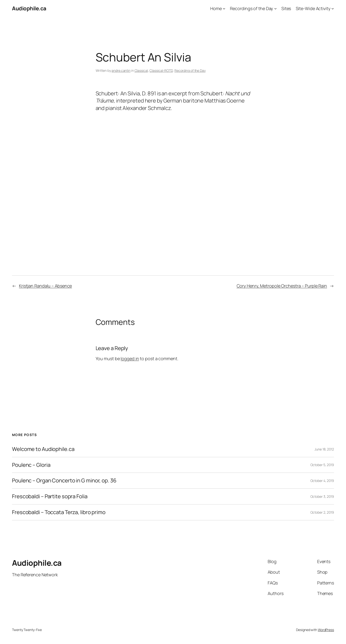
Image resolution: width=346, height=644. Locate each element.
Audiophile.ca (29, 8)
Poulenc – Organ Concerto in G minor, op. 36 (64, 481)
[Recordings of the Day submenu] (275, 9)
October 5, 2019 (322, 465)
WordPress (326, 630)
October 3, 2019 (322, 496)
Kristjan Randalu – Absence (45, 286)
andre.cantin (121, 70)
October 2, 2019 (322, 512)
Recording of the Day (190, 70)
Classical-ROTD (161, 70)
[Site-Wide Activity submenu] (333, 9)
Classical (141, 70)
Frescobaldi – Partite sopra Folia (50, 496)
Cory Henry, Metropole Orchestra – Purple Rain (282, 286)
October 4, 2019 (322, 481)
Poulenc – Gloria (31, 465)
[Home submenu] (224, 9)
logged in (130, 358)
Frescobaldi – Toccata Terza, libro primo (59, 512)
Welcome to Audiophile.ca (43, 449)
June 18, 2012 (324, 449)
